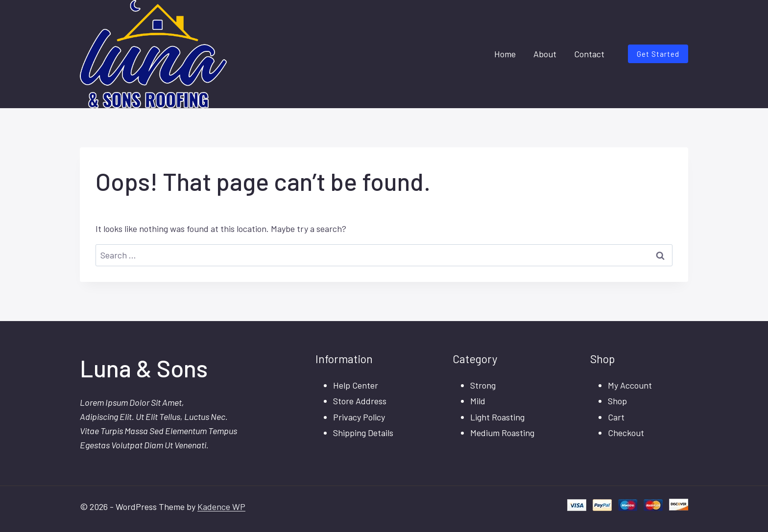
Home (505, 54)
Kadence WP (221, 507)
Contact (589, 54)
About (545, 54)
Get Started (658, 54)
